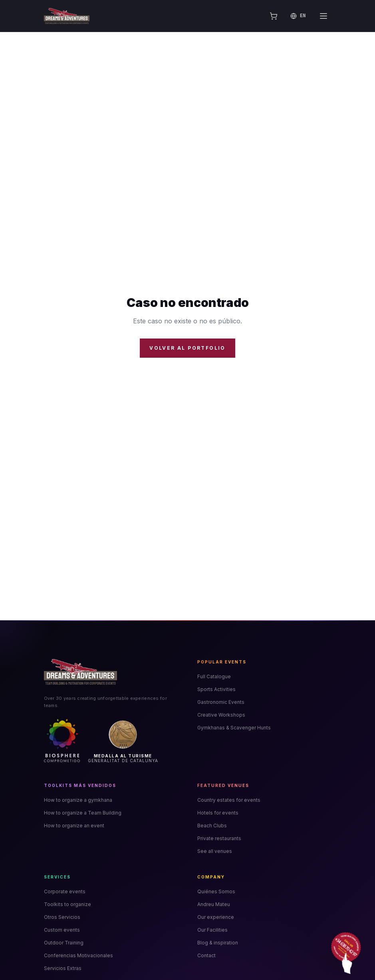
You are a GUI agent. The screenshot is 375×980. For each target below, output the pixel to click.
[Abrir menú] (323, 16)
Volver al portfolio (187, 348)
